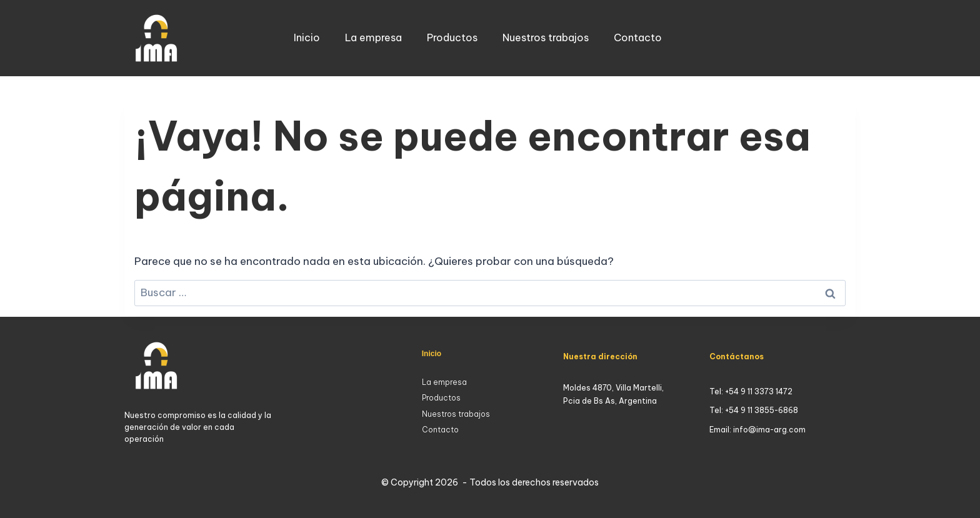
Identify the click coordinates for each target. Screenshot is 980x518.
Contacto (638, 37)
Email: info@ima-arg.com (757, 430)
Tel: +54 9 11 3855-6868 (754, 410)
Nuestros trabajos (546, 37)
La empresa (373, 37)
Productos (452, 37)
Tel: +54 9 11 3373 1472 (751, 391)
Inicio (307, 37)
